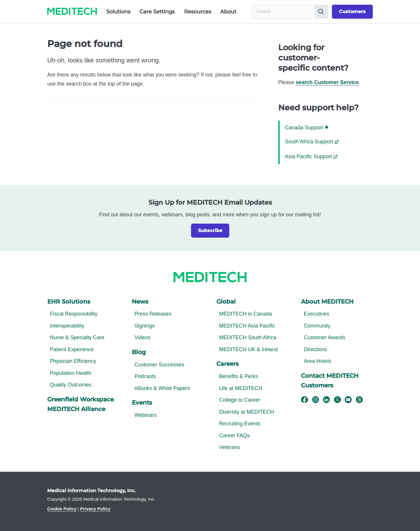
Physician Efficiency (73, 361)
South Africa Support (309, 142)
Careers (228, 364)
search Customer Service (327, 82)
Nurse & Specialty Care (77, 337)
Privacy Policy (95, 509)
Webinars (146, 415)
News (140, 302)
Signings (145, 326)
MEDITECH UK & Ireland (248, 349)
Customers (352, 12)
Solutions (118, 12)
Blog (139, 352)
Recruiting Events (240, 424)
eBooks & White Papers (162, 388)
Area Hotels (317, 361)
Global (226, 302)
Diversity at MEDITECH (246, 412)
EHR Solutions (69, 302)
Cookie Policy (62, 509)
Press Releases (153, 314)
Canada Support (306, 128)
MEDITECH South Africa (248, 337)
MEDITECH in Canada (245, 314)
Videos (142, 337)
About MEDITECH (327, 302)
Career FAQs (234, 436)
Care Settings (157, 12)
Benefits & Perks (238, 376)
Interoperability (67, 326)
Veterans (229, 447)
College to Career (240, 400)
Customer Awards (324, 337)
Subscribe (210, 230)
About (228, 12)
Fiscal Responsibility (74, 314)
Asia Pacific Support (308, 156)
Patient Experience (72, 349)
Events (142, 403)
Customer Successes (159, 365)
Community (317, 326)
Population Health (71, 373)
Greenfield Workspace (80, 399)
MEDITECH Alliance (76, 409)
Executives (316, 314)
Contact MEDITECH (330, 376)
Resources (198, 12)
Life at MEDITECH (241, 388)
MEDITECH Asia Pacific (247, 326)
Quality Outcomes (71, 385)
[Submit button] (321, 12)
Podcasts (145, 376)
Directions (315, 349)
